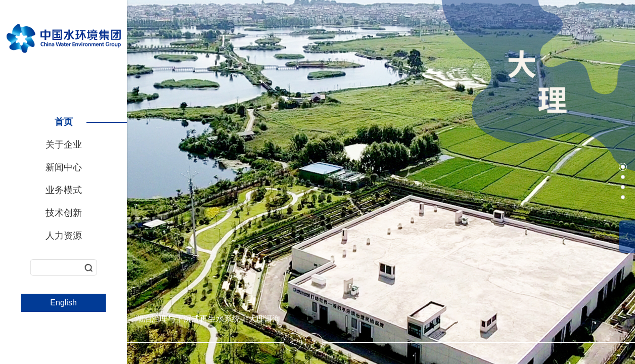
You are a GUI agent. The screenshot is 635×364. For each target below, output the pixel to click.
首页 (64, 122)
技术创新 (64, 213)
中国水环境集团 (64, 37)
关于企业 (64, 145)
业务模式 (64, 190)
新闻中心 (64, 167)
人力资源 (64, 236)
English (63, 303)
